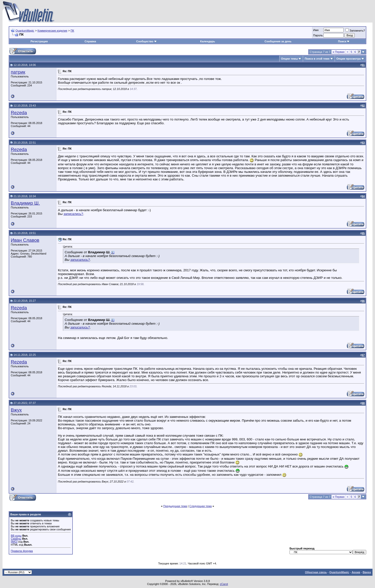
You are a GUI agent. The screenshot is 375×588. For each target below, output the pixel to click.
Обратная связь (316, 572)
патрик (18, 72)
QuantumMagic (25, 31)
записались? (73, 214)
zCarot (224, 584)
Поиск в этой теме (317, 59)
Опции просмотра (349, 59)
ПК (72, 31)
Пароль (318, 35)
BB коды (16, 536)
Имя (316, 30)
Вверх (367, 572)
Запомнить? (355, 31)
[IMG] (14, 542)
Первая (339, 52)
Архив (356, 572)
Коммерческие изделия (52, 31)
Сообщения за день (278, 41)
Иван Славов (25, 240)
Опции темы (289, 59)
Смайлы (16, 539)
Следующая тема (200, 506)
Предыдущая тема (175, 506)
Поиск (344, 41)
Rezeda (19, 113)
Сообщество (146, 41)
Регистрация (39, 41)
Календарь (208, 41)
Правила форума (22, 551)
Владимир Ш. (25, 203)
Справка (90, 41)
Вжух (16, 410)
